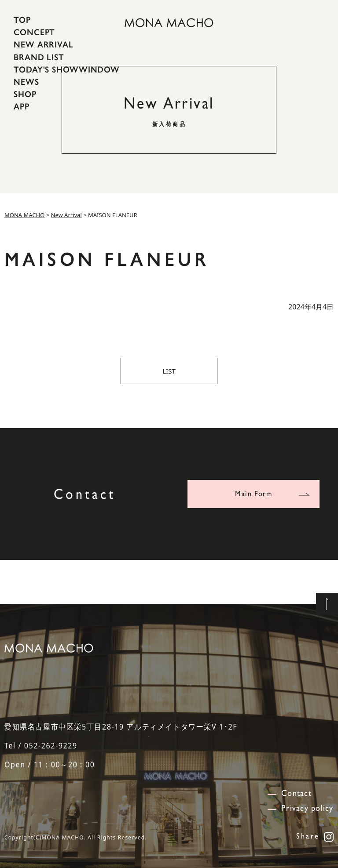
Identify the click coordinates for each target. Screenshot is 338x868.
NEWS (26, 82)
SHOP (25, 94)
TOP (22, 20)
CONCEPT (34, 32)
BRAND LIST (39, 57)
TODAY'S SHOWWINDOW (67, 69)
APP (22, 106)
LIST (169, 371)
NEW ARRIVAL (44, 44)
